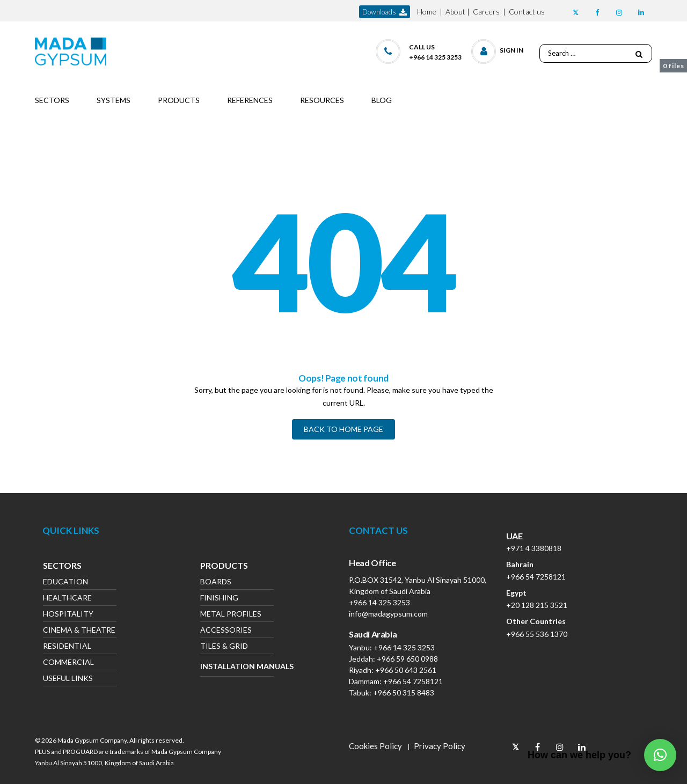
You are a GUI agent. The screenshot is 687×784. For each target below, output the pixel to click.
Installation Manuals (237, 666)
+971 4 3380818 (534, 548)
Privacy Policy (440, 746)
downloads (385, 12)
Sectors (62, 567)
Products (224, 567)
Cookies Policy (375, 746)
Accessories (226, 631)
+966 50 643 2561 (406, 670)
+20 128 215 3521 (537, 605)
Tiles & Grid (224, 647)
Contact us (527, 12)
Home (427, 12)
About (455, 12)
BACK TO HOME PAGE (343, 429)
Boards (216, 582)
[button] (498, 49)
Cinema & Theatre (79, 631)
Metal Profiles (231, 615)
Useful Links (68, 679)
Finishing (219, 599)
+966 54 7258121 (413, 681)
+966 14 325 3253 (379, 602)
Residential (67, 647)
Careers (486, 12)
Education (65, 582)
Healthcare (67, 599)
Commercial (68, 663)
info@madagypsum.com (388, 614)
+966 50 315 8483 (404, 693)
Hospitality (68, 615)
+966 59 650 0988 (407, 659)
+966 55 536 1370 (537, 634)
